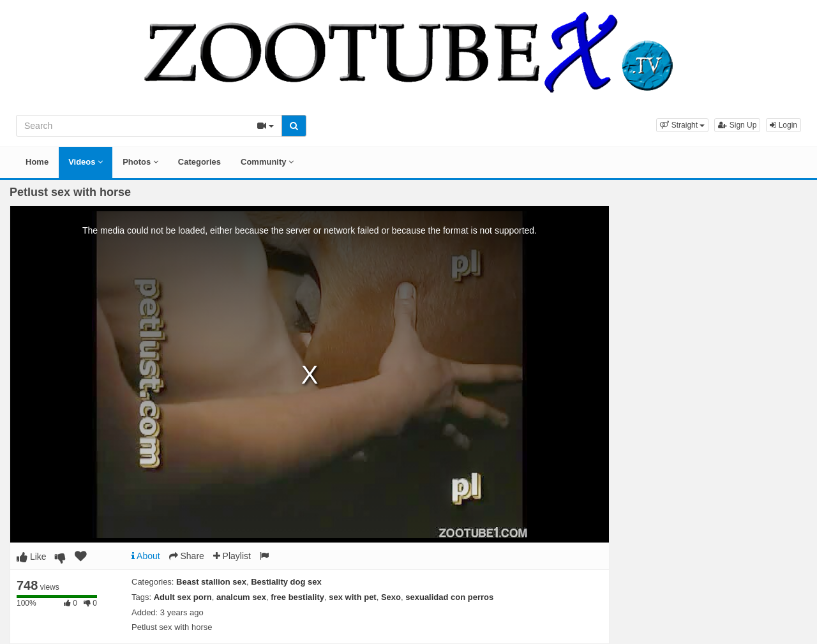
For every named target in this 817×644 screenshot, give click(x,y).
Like (32, 557)
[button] (682, 125)
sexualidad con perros (449, 597)
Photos (140, 162)
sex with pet (352, 597)
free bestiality (297, 597)
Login (783, 125)
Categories (199, 162)
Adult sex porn (183, 597)
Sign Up (737, 125)
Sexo (391, 597)
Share (187, 556)
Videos (86, 162)
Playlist (232, 556)
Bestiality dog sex (286, 582)
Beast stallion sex (211, 582)
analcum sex (241, 597)
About (146, 556)
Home (37, 162)
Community (267, 162)
